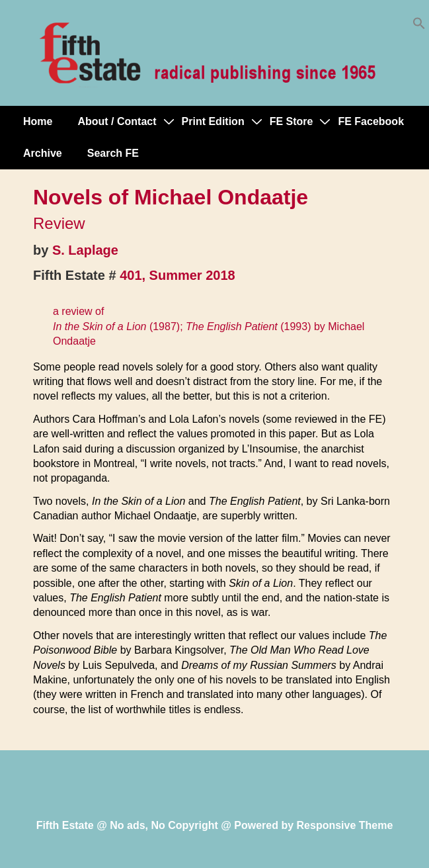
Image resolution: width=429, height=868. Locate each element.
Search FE (113, 153)
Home (38, 121)
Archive (43, 153)
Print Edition (213, 121)
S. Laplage (85, 250)
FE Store (292, 121)
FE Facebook (371, 121)
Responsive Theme (345, 825)
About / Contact (117, 121)
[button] (419, 26)
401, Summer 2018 (177, 275)
